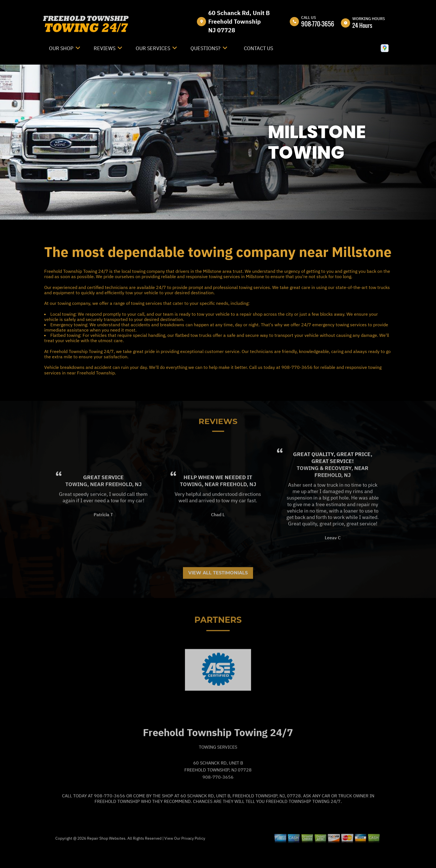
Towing (76, 504)
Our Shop (61, 48)
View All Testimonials (218, 593)
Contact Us (258, 48)
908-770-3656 (318, 24)
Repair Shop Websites (106, 858)
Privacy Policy (193, 858)
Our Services (153, 48)
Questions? (205, 48)
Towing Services (218, 767)
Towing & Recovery (324, 488)
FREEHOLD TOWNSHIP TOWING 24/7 (229, 235)
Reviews (105, 48)
